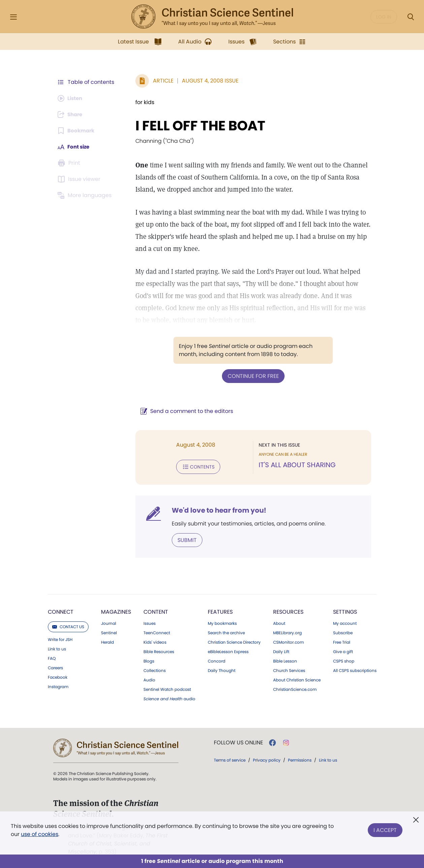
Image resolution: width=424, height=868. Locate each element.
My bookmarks (222, 622)
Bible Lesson (285, 660)
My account (345, 622)
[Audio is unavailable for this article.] (72, 98)
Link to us (57, 648)
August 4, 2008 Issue (207, 81)
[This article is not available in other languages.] (86, 195)
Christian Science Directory (234, 641)
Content (156, 610)
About (279, 622)
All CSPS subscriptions (355, 669)
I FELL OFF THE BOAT (197, 126)
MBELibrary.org (287, 632)
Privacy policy (267, 759)
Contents (195, 466)
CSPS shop (344, 660)
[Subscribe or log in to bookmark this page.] (77, 131)
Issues (150, 622)
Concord (217, 660)
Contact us (68, 625)
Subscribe (343, 632)
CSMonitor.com (288, 641)
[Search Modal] (411, 17)
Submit (184, 539)
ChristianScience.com (295, 688)
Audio (149, 679)
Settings (345, 610)
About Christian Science (297, 679)
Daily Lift (281, 650)
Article (160, 81)
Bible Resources (159, 650)
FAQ (52, 657)
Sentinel (109, 632)
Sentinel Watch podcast (167, 688)
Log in (384, 17)
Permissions (300, 759)
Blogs (149, 660)
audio (169, 698)
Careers (55, 667)
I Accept (385, 829)
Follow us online (238, 741)
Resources (288, 610)
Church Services (289, 669)
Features (220, 610)
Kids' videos (155, 641)
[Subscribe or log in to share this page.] (72, 115)
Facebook (58, 676)
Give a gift (343, 650)
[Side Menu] (13, 17)
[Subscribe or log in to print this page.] (70, 163)
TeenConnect (157, 632)
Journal (109, 622)
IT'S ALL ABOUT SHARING (296, 465)
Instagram (58, 685)
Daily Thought (222, 669)
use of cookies (40, 834)
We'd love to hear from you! (216, 509)
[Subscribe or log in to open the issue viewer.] (80, 179)
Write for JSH (60, 638)
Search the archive (226, 632)
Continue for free (252, 376)
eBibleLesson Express (228, 650)
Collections (155, 669)
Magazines (116, 610)
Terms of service (230, 759)
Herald (107, 641)
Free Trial (342, 641)
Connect (61, 610)
